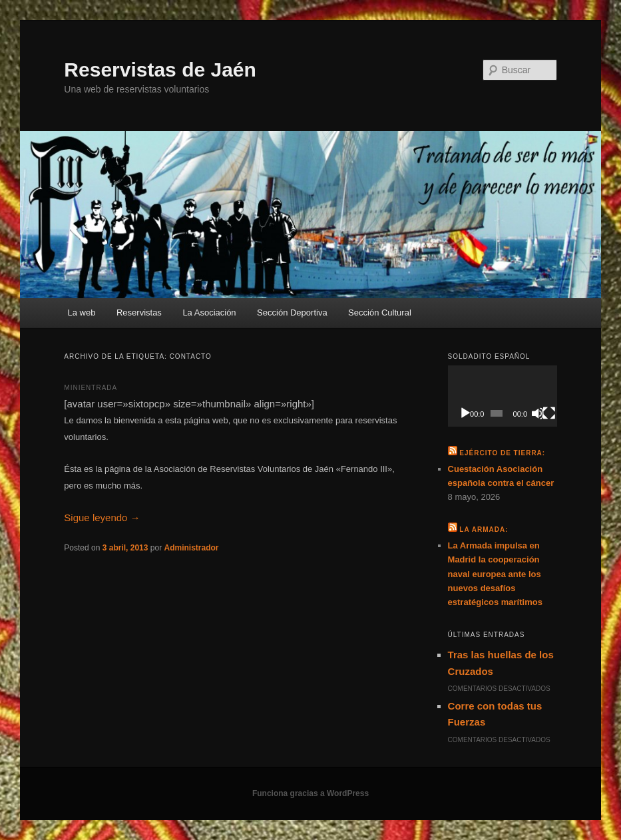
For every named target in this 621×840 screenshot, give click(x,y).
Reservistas (139, 313)
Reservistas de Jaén (160, 70)
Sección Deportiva (292, 313)
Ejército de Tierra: (502, 453)
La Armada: (484, 529)
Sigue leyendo (102, 518)
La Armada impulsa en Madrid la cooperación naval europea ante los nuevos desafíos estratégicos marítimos (495, 574)
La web (82, 313)
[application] (503, 396)
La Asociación (209, 313)
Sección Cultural (380, 313)
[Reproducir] (465, 413)
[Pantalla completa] (549, 413)
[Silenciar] (538, 413)
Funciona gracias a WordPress (310, 793)
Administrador (191, 548)
